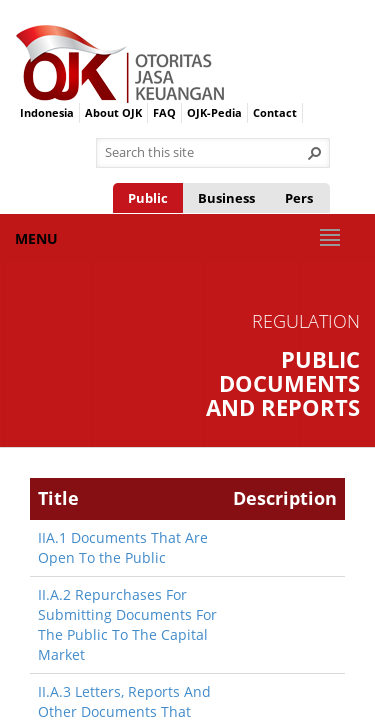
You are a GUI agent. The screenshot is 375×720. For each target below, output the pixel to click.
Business (226, 198)
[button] (315, 153)
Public (148, 198)
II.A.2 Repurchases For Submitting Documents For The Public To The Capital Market (127, 624)
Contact (275, 112)
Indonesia (47, 112)
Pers (299, 198)
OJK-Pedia (214, 112)
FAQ (164, 112)
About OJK (113, 112)
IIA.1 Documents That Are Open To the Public (123, 547)
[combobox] (205, 153)
